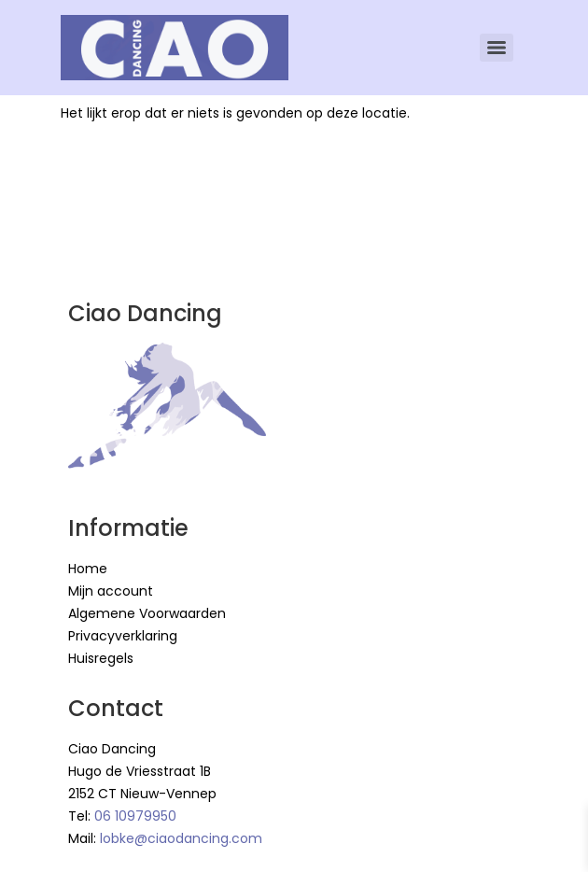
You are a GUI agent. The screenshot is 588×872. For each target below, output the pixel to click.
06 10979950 (135, 816)
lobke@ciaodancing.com (181, 838)
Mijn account (111, 591)
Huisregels (101, 658)
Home (88, 569)
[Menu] (497, 48)
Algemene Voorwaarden (147, 613)
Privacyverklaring (123, 636)
